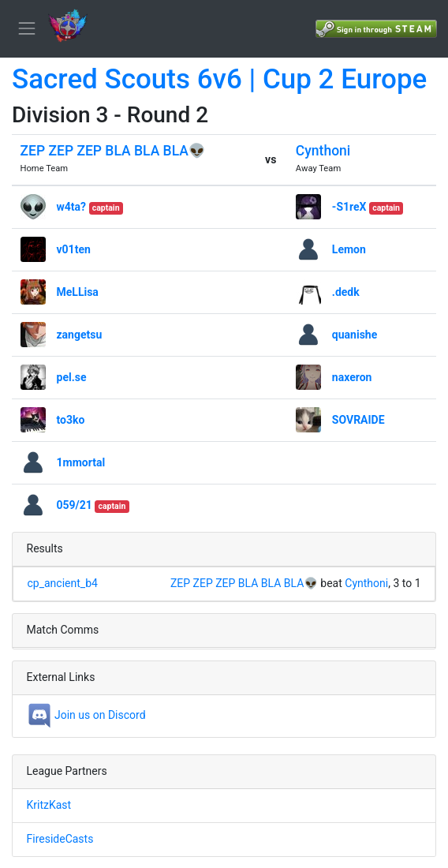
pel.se (72, 377)
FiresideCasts (60, 839)
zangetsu (80, 335)
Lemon (349, 249)
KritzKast (49, 805)
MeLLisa (78, 292)
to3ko (71, 420)
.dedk (346, 292)
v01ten (74, 249)
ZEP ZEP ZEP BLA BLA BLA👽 (113, 151)
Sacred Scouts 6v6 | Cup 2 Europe (219, 79)
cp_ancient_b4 (63, 583)
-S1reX (349, 207)
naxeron (352, 377)
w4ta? (72, 207)
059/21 (75, 505)
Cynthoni (323, 151)
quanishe (355, 335)
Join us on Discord (86, 715)
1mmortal (81, 462)
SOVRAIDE (358, 420)
